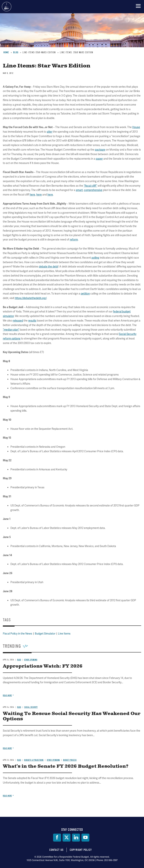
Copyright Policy (81, 850)
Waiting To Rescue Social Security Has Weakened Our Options (72, 716)
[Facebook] (57, 838)
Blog (19, 660)
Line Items (64, 634)
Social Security (31, 707)
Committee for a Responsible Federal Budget (7, 7)
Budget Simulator (45, 634)
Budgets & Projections (34, 760)
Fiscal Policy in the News (17, 634)
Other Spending (31, 660)
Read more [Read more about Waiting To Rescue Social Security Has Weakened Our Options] (7, 748)
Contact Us (56, 850)
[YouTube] (85, 838)
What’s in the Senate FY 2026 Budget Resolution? (66, 766)
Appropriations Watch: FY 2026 (43, 666)
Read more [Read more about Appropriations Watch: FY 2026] (7, 695)
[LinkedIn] (76, 838)
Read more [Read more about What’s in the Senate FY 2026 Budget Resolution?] (7, 796)
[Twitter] (67, 838)
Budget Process (70, 760)
